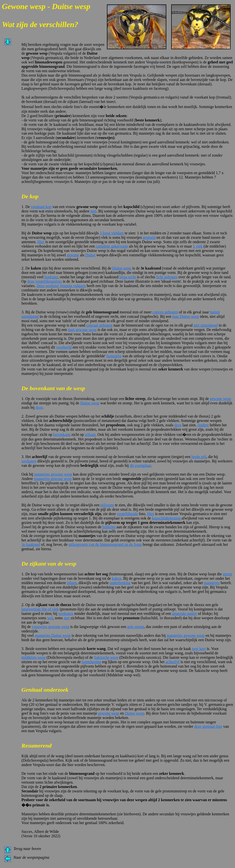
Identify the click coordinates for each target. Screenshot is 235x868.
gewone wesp (221, 399)
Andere (203, 425)
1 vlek (198, 246)
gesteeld (149, 237)
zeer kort (199, 649)
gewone (73, 255)
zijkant (90, 434)
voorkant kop (41, 207)
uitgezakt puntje (184, 614)
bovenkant (61, 434)
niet (93, 211)
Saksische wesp (106, 657)
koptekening (91, 662)
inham (72, 583)
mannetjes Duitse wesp (53, 635)
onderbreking (120, 583)
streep (227, 574)
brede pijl (199, 457)
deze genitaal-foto (208, 726)
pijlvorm (107, 505)
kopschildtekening (166, 518)
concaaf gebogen (99, 325)
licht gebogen (167, 277)
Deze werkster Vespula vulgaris (61, 286)
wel (50, 618)
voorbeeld (64, 347)
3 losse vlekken (112, 233)
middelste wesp (33, 657)
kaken (116, 578)
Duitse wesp (122, 268)
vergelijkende (127, 514)
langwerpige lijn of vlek (40, 609)
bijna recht (128, 277)
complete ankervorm (112, 246)
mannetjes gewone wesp (53, 474)
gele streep (136, 627)
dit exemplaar (140, 465)
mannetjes (212, 583)
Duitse (90, 255)
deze (39, 407)
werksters (29, 461)
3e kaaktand (31, 544)
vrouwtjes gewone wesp (51, 627)
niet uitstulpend (206, 325)
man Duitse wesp (186, 316)
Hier (41, 242)
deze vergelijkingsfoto (45, 281)
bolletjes (109, 527)
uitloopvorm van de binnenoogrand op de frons (105, 544)
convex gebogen (165, 312)
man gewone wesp (82, 330)
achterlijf (173, 662)
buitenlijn (114, 356)
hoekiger (51, 277)
